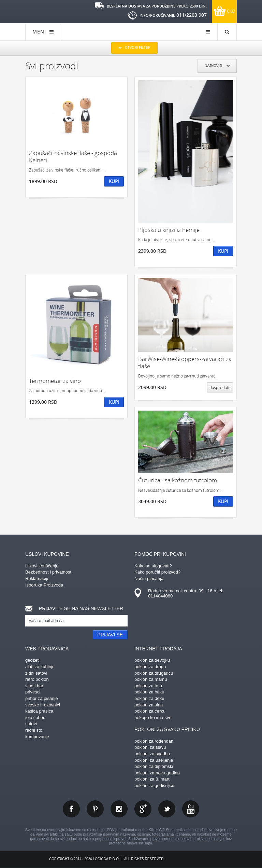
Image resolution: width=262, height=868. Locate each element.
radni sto (34, 730)
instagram (119, 809)
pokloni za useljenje (154, 760)
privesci (33, 692)
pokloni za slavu (150, 747)
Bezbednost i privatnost (48, 572)
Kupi (114, 181)
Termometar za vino (55, 381)
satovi (31, 724)
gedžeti (32, 660)
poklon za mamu (151, 679)
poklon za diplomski (154, 766)
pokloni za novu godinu (157, 773)
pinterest (95, 809)
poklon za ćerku (150, 711)
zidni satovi (36, 673)
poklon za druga (150, 667)
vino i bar (34, 686)
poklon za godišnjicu (154, 786)
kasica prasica (39, 711)
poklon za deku (149, 698)
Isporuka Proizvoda (44, 585)
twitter (167, 809)
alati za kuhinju (40, 667)
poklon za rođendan (154, 741)
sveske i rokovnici (43, 705)
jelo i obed (35, 718)
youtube (191, 809)
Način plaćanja (149, 578)
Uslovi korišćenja (42, 566)
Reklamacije (37, 578)
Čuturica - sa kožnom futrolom (178, 480)
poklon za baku (149, 692)
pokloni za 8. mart (152, 779)
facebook (71, 809)
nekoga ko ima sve (153, 718)
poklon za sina (149, 705)
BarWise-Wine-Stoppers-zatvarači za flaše (185, 363)
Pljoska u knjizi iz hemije (169, 230)
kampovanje (37, 737)
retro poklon (37, 679)
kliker (47, 11)
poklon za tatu (148, 686)
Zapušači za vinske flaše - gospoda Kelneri (73, 157)
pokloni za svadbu (152, 754)
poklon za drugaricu (154, 673)
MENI (43, 32)
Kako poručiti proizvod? (157, 572)
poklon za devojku (152, 660)
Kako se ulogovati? (153, 566)
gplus (143, 809)
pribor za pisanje (41, 698)
